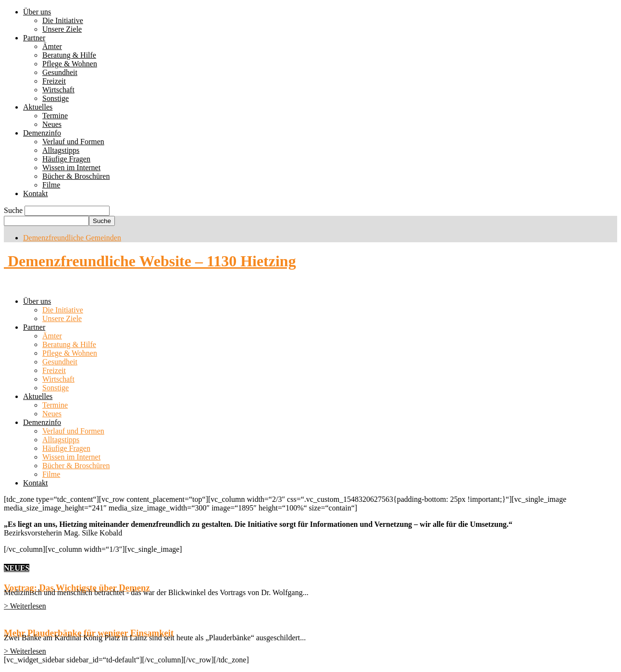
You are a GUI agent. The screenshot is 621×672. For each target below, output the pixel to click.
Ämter (52, 46)
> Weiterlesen (25, 606)
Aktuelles (38, 107)
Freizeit (54, 81)
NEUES (17, 568)
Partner (34, 38)
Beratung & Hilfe (69, 55)
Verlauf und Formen (73, 142)
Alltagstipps (61, 150)
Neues (52, 124)
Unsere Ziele (62, 29)
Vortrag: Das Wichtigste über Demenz (77, 588)
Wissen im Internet (71, 168)
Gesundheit (60, 72)
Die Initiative (63, 20)
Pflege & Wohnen (70, 64)
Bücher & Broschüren (76, 176)
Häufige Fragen (66, 159)
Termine (55, 116)
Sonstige (56, 98)
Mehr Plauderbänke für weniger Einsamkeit (89, 633)
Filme (51, 185)
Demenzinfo (42, 133)
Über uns (37, 12)
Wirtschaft (58, 90)
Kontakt (36, 193)
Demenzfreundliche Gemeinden (72, 238)
